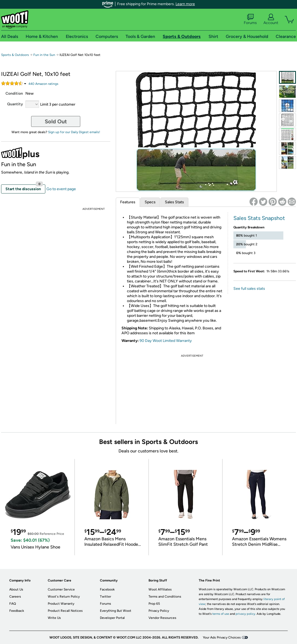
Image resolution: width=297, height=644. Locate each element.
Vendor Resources (162, 618)
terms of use (221, 614)
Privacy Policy (159, 611)
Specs (150, 202)
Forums (250, 19)
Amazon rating (43, 84)
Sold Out (56, 121)
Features (128, 202)
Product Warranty (61, 604)
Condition (14, 93)
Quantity (15, 104)
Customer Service (61, 589)
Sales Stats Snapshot (259, 218)
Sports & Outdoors (15, 55)
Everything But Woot (116, 611)
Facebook (107, 589)
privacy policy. (246, 614)
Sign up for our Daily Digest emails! (74, 132)
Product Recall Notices (65, 611)
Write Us (54, 618)
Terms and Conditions (165, 597)
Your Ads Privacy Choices (222, 637)
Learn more (185, 4)
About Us (16, 589)
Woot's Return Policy (64, 597)
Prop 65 (154, 604)
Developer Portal (112, 618)
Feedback (17, 611)
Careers (15, 597)
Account (271, 19)
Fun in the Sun (44, 55)
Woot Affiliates (160, 589)
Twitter (106, 597)
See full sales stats (249, 289)
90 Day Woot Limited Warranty (166, 341)
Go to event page (61, 189)
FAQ (13, 604)
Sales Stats (174, 202)
